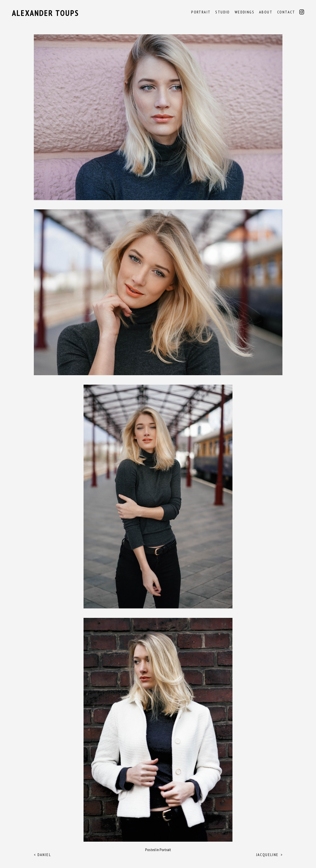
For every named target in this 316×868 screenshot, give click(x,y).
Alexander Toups (45, 13)
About (266, 12)
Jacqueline (267, 855)
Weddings (245, 12)
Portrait (201, 12)
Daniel (44, 855)
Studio (223, 12)
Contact (286, 12)
